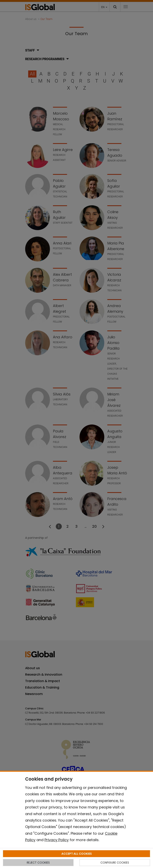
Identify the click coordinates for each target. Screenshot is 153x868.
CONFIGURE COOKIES (115, 863)
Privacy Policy (57, 840)
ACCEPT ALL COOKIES (77, 854)
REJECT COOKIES (38, 863)
